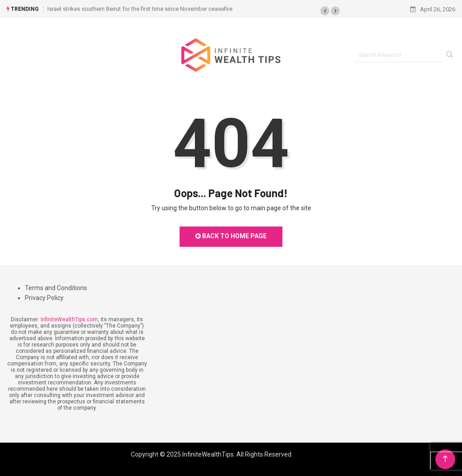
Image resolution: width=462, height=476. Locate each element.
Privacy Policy (44, 298)
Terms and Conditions (56, 288)
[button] (325, 11)
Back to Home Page (231, 236)
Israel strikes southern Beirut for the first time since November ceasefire (140, 9)
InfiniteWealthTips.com (69, 319)
